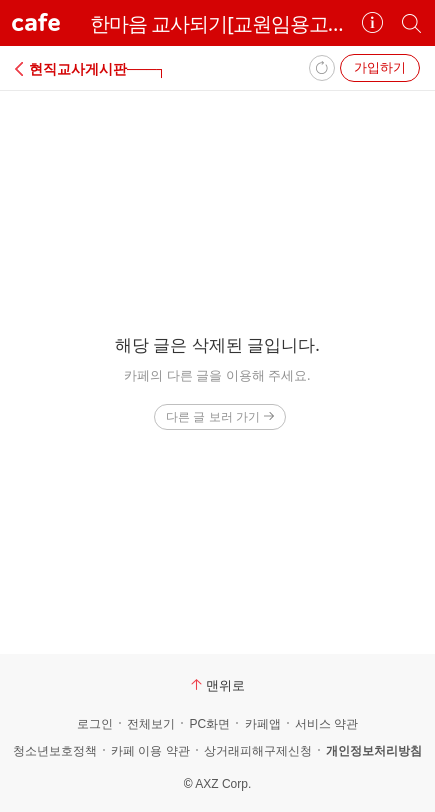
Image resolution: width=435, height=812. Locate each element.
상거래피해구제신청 (258, 751)
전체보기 (151, 724)
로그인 (95, 724)
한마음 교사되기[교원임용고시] (217, 23)
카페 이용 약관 (150, 751)
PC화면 (209, 724)
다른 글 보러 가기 (219, 416)
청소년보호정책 (55, 751)
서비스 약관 (326, 724)
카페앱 (263, 724)
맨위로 (218, 685)
